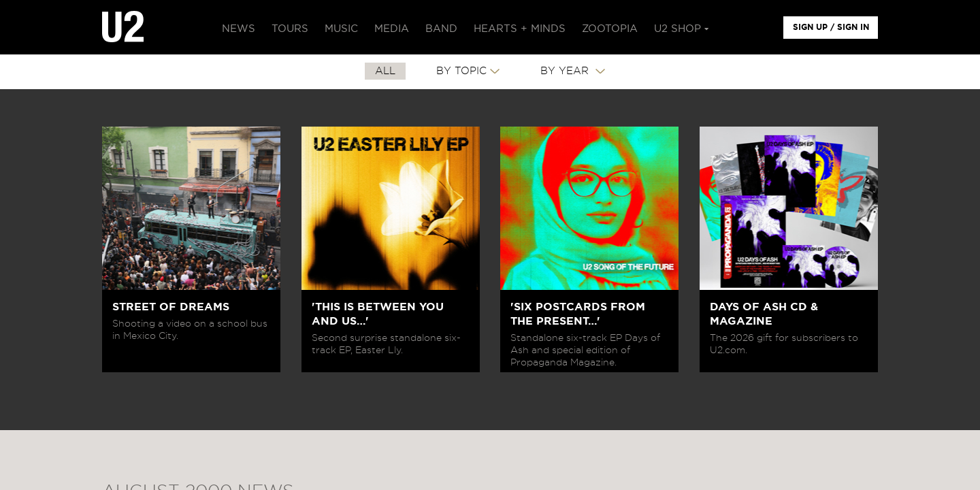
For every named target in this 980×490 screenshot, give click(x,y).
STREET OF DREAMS (171, 307)
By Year (566, 71)
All (385, 71)
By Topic (461, 71)
